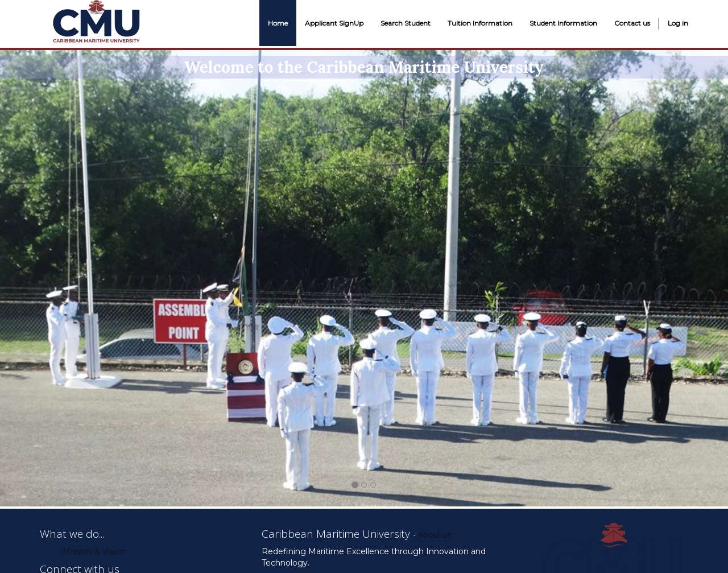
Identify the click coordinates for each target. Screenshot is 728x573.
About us (435, 535)
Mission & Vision (94, 551)
